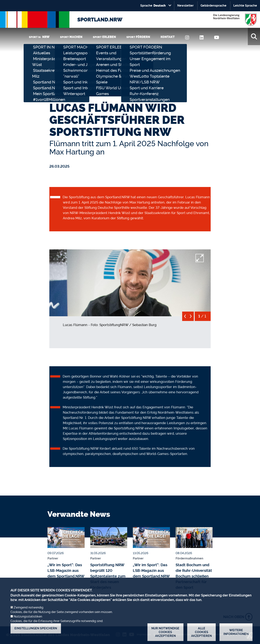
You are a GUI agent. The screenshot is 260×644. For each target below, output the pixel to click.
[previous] (185, 318)
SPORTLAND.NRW (100, 20)
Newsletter (185, 6)
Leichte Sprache (245, 6)
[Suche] (254, 36)
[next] (191, 318)
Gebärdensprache (213, 6)
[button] (130, 282)
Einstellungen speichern (36, 633)
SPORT (71, 37)
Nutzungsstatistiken (28, 621)
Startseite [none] (57, 97)
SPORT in (39, 37)
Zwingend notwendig (29, 612)
